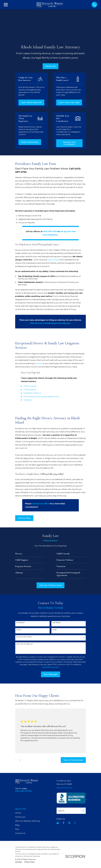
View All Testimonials (73, 760)
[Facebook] (64, 823)
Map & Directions (64, 788)
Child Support (30, 390)
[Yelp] (69, 823)
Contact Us (20, 833)
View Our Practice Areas (51, 585)
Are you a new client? (24, 637)
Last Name (57, 623)
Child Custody (30, 386)
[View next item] (20, 760)
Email (54, 630)
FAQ (17, 829)
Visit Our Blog (24, 518)
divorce (39, 363)
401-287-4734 (24, 791)
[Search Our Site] (83, 811)
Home (18, 813)
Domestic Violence (32, 393)
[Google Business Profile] (58, 823)
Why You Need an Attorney (28, 821)
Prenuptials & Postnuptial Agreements (41, 396)
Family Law (51, 66)
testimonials (53, 260)
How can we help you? (25, 644)
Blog (17, 825)
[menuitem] (19, 862)
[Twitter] (75, 823)
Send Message (50, 674)
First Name (20, 623)
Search (61, 811)
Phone (19, 630)
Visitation (28, 400)
